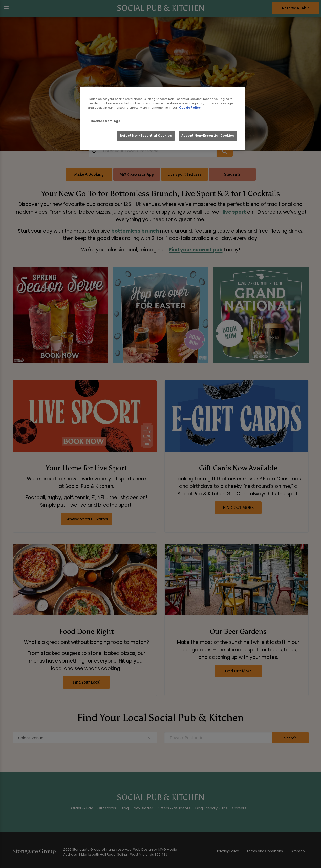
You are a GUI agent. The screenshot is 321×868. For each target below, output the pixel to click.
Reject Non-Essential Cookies (146, 136)
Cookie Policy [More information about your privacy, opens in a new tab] (190, 108)
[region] (162, 118)
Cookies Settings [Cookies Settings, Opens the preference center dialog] (105, 121)
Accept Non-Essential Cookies (208, 136)
